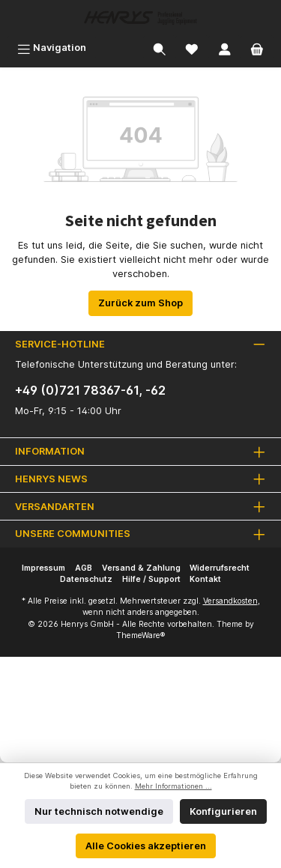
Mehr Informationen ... (173, 786)
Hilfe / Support (151, 579)
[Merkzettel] (192, 48)
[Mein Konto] (225, 48)
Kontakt (205, 579)
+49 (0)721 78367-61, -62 (90, 390)
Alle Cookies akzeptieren (146, 846)
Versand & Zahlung (141, 568)
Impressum (43, 568)
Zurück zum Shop (140, 303)
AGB (84, 568)
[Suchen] (160, 48)
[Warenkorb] (257, 48)
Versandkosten (230, 601)
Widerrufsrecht (220, 568)
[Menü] (52, 48)
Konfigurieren (223, 811)
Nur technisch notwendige (99, 811)
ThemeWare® (140, 635)
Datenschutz (86, 579)
